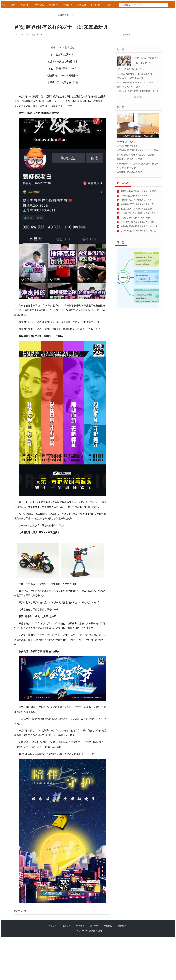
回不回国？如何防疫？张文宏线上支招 (134, 74)
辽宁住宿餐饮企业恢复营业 (129, 146)
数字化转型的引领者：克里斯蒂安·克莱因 (136, 155)
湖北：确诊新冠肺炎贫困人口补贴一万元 (135, 82)
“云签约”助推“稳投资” (127, 168)
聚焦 (13, 5)
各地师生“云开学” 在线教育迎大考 (136, 200)
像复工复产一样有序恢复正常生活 (136, 209)
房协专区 (25, 5)
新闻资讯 (39, 5)
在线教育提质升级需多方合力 (134, 196)
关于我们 (52, 926)
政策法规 (82, 5)
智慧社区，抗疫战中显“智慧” (130, 159)
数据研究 (53, 5)
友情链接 (108, 926)
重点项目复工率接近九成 (128, 142)
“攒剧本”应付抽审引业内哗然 (130, 78)
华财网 (61, 15)
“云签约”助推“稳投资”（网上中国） (137, 217)
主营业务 (80, 926)
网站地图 (122, 926)
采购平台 (96, 5)
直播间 (109, 5)
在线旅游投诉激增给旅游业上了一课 (137, 204)
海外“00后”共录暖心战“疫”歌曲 (131, 69)
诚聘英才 (66, 926)
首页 (3, 5)
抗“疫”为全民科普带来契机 (129, 87)
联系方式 (94, 926)
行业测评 (67, 5)
